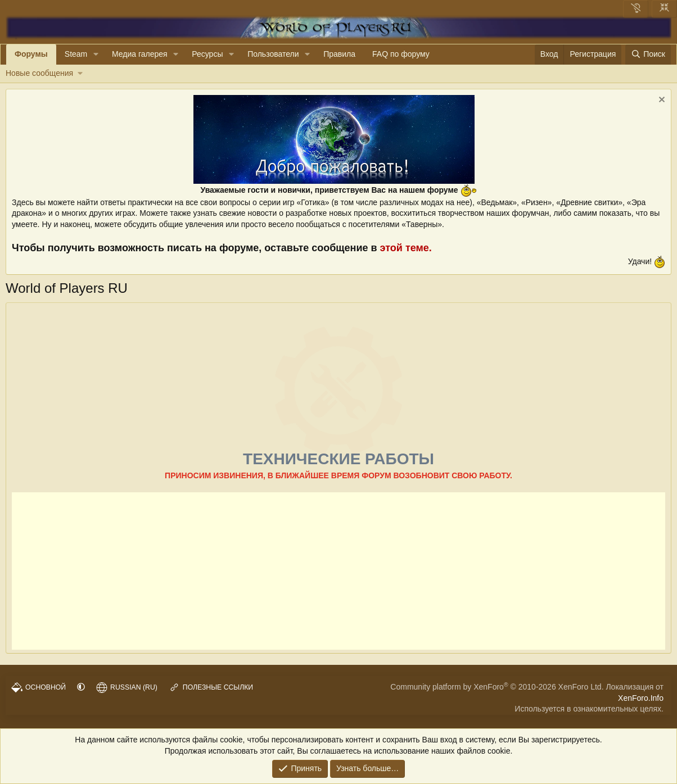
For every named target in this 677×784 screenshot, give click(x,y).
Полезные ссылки (211, 687)
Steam (76, 54)
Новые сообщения (39, 73)
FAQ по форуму (401, 54)
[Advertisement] (338, 571)
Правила (339, 54)
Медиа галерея (140, 54)
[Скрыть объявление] (660, 101)
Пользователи (273, 54)
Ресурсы (207, 54)
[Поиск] (648, 55)
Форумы (31, 54)
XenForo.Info (641, 698)
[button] (96, 55)
